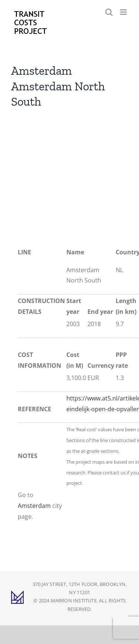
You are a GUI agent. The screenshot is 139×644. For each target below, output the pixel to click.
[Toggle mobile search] (109, 12)
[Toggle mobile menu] (124, 12)
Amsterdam (34, 506)
